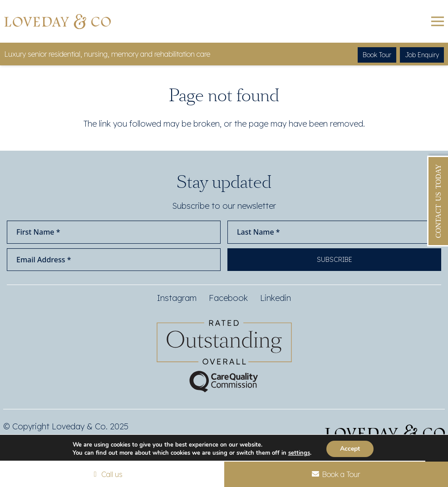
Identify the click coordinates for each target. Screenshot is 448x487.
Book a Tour (336, 474)
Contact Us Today (438, 201)
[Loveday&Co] (57, 22)
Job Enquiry (422, 55)
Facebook (228, 298)
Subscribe (335, 260)
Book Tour (377, 55)
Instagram (177, 298)
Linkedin (276, 298)
